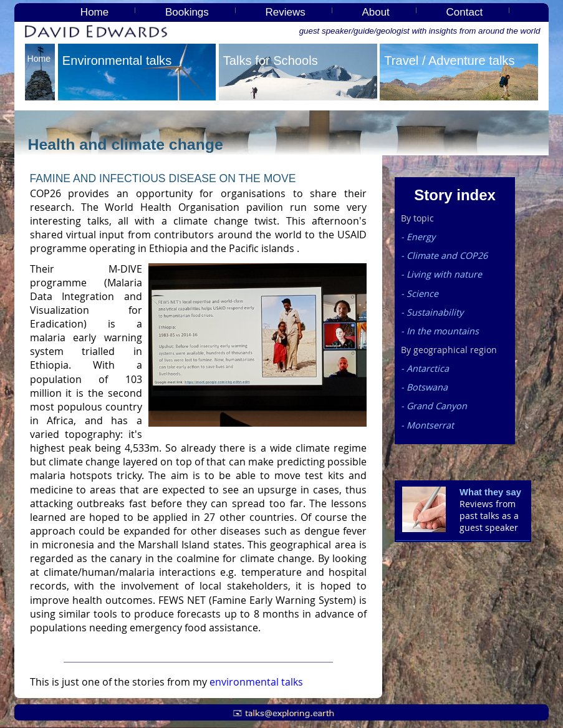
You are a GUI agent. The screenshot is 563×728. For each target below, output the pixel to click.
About (375, 12)
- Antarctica (425, 368)
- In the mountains (440, 331)
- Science (420, 294)
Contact (465, 12)
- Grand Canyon (434, 406)
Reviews (286, 12)
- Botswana (424, 387)
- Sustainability (432, 312)
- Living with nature (441, 274)
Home (94, 12)
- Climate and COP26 (444, 255)
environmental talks (256, 682)
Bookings (187, 12)
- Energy (418, 237)
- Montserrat (427, 425)
